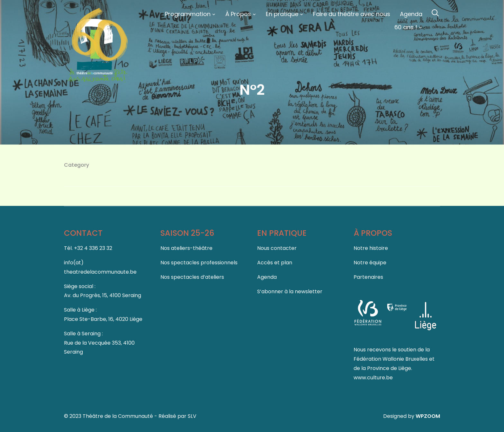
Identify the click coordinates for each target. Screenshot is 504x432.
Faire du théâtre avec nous (352, 14)
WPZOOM (428, 416)
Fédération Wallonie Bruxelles (391, 359)
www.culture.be (373, 378)
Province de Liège (389, 368)
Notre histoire (371, 248)
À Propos (238, 14)
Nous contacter (277, 248)
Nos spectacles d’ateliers (192, 277)
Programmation (188, 14)
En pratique (282, 14)
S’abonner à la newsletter (290, 291)
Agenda (411, 14)
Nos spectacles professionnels (199, 263)
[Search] (435, 12)
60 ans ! (406, 27)
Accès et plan (275, 263)
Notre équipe (370, 263)
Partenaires (368, 277)
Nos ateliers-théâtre (186, 248)
